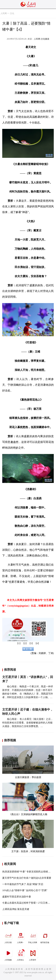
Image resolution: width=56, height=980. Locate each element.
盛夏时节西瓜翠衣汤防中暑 (17, 897)
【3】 (31, 643)
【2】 (25, 643)
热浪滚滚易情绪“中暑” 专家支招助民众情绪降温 (27, 872)
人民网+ (21, 937)
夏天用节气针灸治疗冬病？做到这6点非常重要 (27, 878)
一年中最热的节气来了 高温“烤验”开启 (23, 884)
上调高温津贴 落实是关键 (16, 909)
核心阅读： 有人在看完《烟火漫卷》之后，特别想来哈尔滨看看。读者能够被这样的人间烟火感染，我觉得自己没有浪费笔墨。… (28, 723)
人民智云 (21, 954)
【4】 (37, 643)
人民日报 (8, 937)
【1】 (19, 643)
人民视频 (8, 954)
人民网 (4, 13)
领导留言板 (45, 937)
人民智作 (33, 954)
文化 (12, 13)
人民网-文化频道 (42, 39)
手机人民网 (33, 937)
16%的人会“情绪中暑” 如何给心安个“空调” (25, 890)
